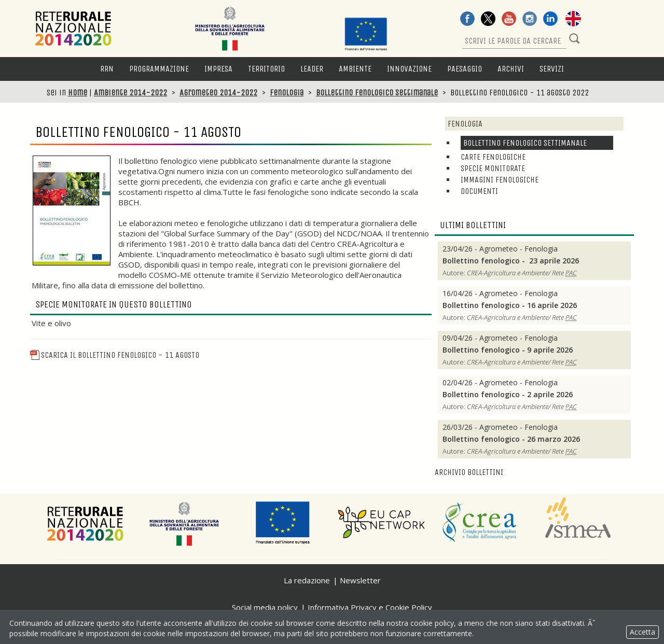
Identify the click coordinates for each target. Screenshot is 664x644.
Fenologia (287, 93)
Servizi (552, 69)
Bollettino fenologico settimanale (377, 93)
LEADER (312, 69)
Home (78, 93)
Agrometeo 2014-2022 (218, 93)
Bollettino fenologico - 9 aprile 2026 (508, 350)
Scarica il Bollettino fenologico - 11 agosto (115, 355)
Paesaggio (465, 69)
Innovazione (409, 69)
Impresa (218, 69)
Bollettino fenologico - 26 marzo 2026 (511, 439)
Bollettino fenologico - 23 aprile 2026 (512, 261)
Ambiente (355, 69)
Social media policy (265, 607)
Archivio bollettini (469, 472)
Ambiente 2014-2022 (130, 93)
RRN (107, 69)
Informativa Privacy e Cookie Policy (370, 607)
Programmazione (159, 69)
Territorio (266, 69)
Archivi (511, 69)
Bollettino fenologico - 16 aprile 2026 (510, 305)
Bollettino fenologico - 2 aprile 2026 (508, 395)
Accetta (642, 632)
